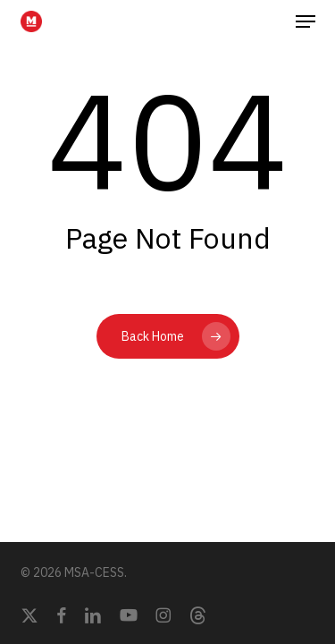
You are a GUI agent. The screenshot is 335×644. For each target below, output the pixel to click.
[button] (306, 21)
